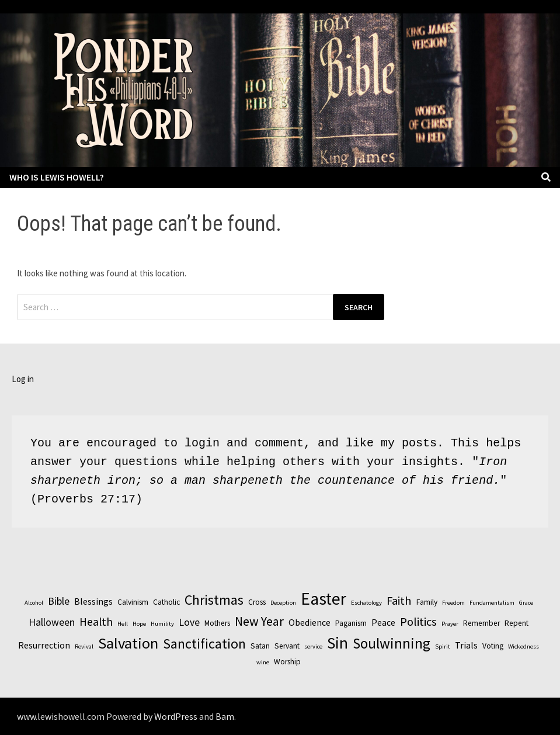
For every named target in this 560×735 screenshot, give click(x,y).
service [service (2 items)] (313, 646)
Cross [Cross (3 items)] (257, 602)
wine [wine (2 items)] (263, 662)
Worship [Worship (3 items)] (287, 662)
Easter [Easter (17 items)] (324, 599)
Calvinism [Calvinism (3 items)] (133, 602)
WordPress (176, 716)
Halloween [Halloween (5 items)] (52, 622)
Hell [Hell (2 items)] (123, 624)
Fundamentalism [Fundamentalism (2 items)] (492, 603)
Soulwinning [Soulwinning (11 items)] (392, 643)
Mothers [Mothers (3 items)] (217, 623)
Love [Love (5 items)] (189, 622)
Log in (23, 379)
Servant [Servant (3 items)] (287, 646)
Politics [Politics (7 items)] (418, 622)
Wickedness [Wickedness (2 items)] (524, 646)
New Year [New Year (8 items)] (259, 621)
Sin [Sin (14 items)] (338, 643)
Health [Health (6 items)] (96, 622)
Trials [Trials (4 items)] (466, 645)
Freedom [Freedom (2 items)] (453, 603)
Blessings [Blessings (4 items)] (93, 601)
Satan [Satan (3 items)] (260, 646)
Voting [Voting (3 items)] (493, 646)
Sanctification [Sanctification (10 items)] (204, 644)
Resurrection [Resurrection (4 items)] (44, 645)
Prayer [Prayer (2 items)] (450, 624)
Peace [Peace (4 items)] (383, 622)
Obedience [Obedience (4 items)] (309, 622)
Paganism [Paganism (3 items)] (351, 623)
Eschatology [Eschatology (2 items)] (366, 603)
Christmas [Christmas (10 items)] (214, 600)
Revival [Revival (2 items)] (84, 646)
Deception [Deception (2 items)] (283, 603)
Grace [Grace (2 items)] (526, 603)
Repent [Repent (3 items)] (516, 623)
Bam (225, 716)
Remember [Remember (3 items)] (481, 623)
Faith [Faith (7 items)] (399, 601)
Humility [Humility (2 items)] (162, 624)
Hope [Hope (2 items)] (139, 624)
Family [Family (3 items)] (427, 602)
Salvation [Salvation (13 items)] (128, 643)
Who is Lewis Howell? (57, 177)
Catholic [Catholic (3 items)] (166, 602)
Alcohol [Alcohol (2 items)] (34, 603)
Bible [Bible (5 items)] (59, 601)
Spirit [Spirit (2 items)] (443, 646)
